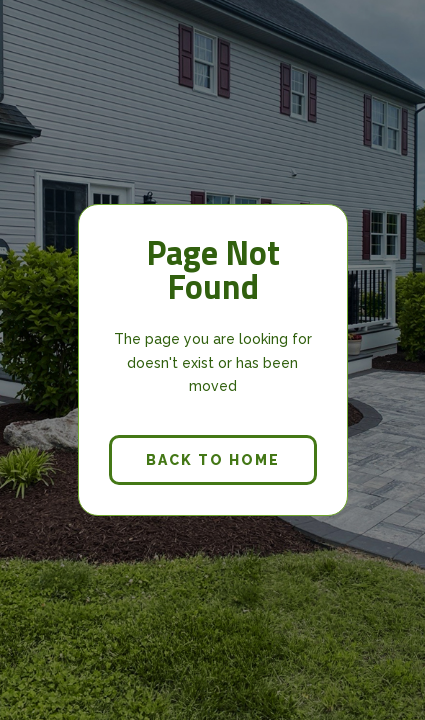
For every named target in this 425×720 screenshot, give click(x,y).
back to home (213, 460)
